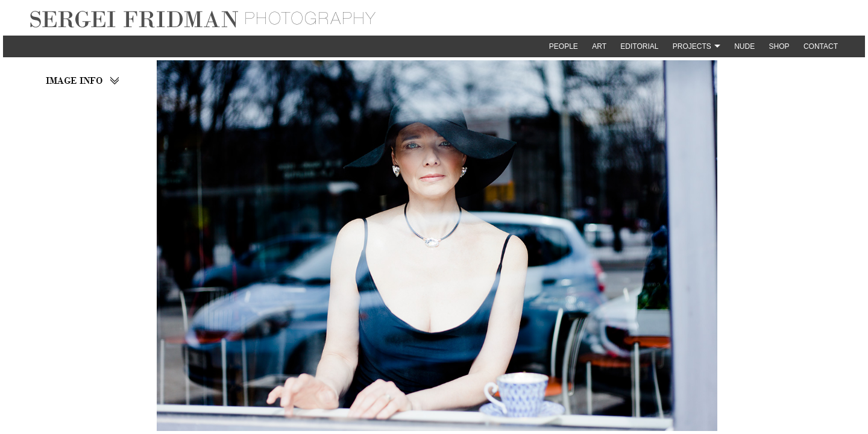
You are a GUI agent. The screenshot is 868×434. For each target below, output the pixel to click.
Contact (821, 46)
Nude (744, 46)
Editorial (639, 46)
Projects (692, 46)
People (564, 46)
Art (599, 46)
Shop (779, 46)
